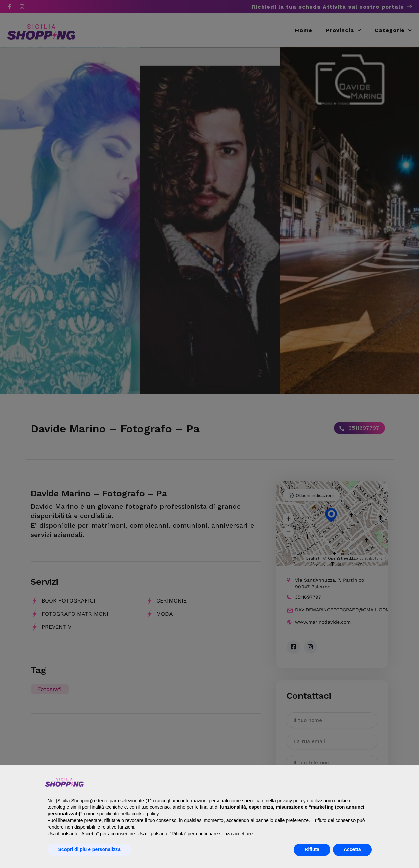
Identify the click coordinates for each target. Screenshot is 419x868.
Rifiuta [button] (312, 849)
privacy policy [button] (291, 801)
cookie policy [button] (145, 814)
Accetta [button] (352, 849)
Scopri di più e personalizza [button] (89, 849)
